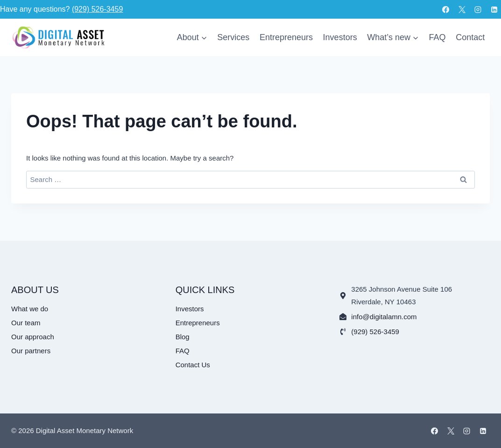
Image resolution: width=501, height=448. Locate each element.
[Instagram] (478, 9)
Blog (183, 337)
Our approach (33, 337)
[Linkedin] (494, 9)
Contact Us (193, 365)
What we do (30, 309)
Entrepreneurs (286, 37)
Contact (470, 37)
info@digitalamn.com (384, 317)
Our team (26, 323)
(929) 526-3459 (97, 9)
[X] (462, 9)
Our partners (31, 351)
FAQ (437, 37)
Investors (340, 37)
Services (233, 37)
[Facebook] (446, 9)
